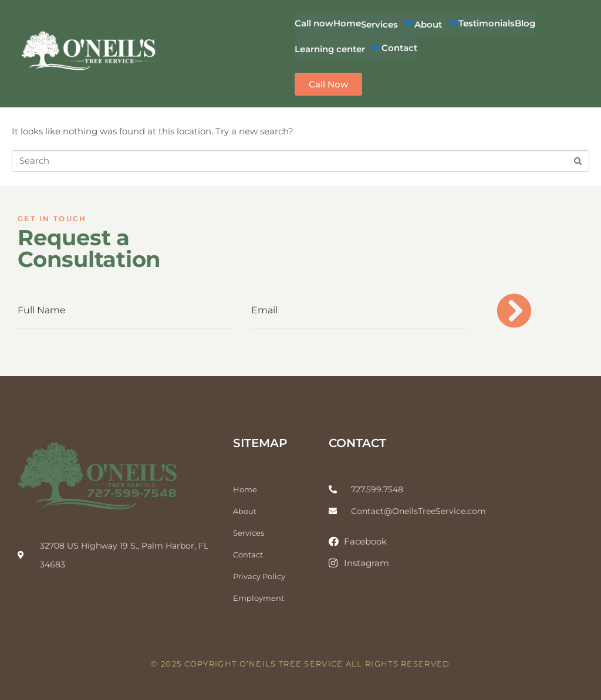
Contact (399, 48)
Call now (314, 23)
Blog (525, 23)
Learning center (338, 49)
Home (347, 23)
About (436, 24)
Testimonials (487, 23)
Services (388, 24)
